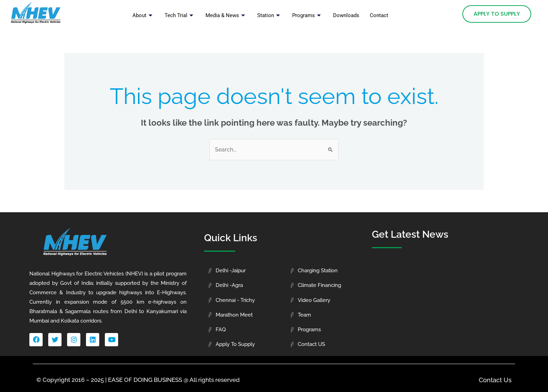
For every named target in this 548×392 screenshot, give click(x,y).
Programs (307, 15)
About (143, 15)
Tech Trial (180, 15)
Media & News (226, 15)
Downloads (346, 15)
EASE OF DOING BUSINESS (145, 380)
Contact (379, 15)
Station (269, 15)
